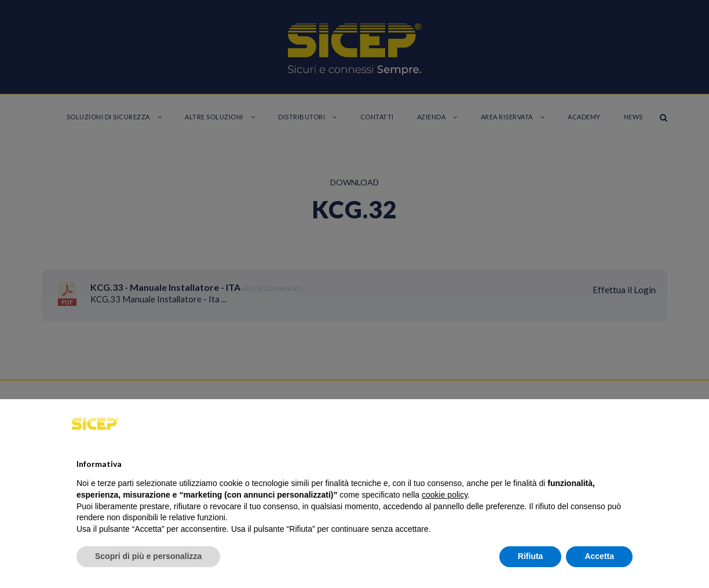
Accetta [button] (599, 556)
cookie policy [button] (445, 495)
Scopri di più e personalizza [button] (148, 556)
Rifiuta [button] (531, 556)
